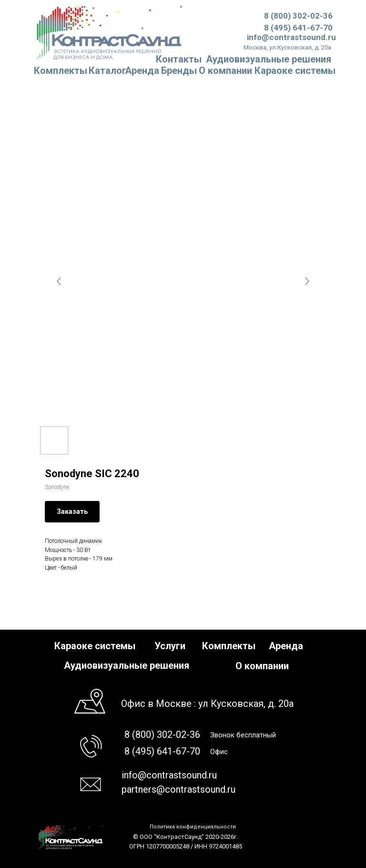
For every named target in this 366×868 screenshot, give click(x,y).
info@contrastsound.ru (291, 37)
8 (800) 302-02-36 (298, 16)
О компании (225, 71)
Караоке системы (295, 71)
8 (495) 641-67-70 (298, 28)
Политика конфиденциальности (193, 827)
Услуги (170, 646)
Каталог (107, 71)
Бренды (179, 71)
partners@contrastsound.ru (178, 789)
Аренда (142, 71)
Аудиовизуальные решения (127, 665)
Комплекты (61, 71)
